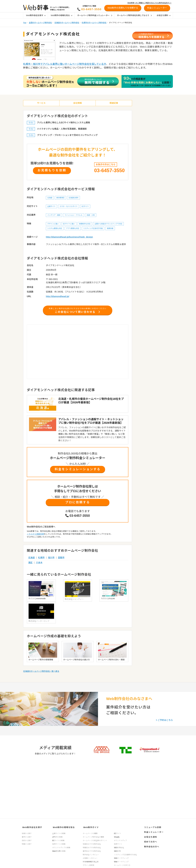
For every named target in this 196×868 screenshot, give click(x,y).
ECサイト (85, 207)
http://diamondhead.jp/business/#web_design (69, 238)
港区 (30, 565)
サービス (41, 103)
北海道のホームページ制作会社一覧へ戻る (41, 651)
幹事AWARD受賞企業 (91, 861)
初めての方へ (150, 840)
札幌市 (41, 560)
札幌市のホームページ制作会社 (94, 23)
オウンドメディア (121, 840)
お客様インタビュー (90, 857)
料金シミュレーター (153, 831)
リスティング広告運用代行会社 (125, 854)
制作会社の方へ (151, 844)
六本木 (39, 565)
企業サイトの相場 (59, 833)
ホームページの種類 (90, 833)
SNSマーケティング (121, 857)
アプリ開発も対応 (73, 229)
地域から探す (27, 833)
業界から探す (27, 836)
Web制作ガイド (90, 827)
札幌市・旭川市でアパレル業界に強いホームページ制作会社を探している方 (65, 64)
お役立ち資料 (164, 15)
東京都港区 (60, 199)
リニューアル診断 (152, 827)
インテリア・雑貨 (54, 216)
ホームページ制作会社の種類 (93, 836)
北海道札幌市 (73, 199)
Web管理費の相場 (59, 850)
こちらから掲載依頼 (35, 537)
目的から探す (27, 840)
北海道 (50, 199)
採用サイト (118, 843)
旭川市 (51, 560)
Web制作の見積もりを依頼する (123, 8)
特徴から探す (27, 843)
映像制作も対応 (85, 225)
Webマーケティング (121, 861)
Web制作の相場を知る (61, 15)
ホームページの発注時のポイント (95, 840)
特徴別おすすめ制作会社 (92, 847)
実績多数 (110, 229)
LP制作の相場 (57, 836)
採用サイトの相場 (59, 843)
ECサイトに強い (69, 225)
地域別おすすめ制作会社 (92, 843)
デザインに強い (53, 225)
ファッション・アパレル (73, 216)
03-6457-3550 (91, 9)
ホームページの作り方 (122, 864)
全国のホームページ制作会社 (40, 23)
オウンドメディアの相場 (61, 847)
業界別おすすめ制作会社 (92, 850)
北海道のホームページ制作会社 (67, 23)
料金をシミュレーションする (78, 472)
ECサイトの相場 (58, 840)
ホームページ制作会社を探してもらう (134, 15)
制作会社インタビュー (91, 854)
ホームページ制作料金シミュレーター (95, 15)
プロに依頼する (78, 505)
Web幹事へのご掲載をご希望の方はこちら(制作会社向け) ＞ (149, 3)
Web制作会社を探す (36, 15)
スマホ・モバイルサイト (69, 207)
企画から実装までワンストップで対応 (108, 225)
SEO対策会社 (119, 847)
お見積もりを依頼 (52, 171)
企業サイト (51, 207)
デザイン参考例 (88, 864)
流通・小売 (91, 216)
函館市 (61, 560)
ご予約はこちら (164, 700)
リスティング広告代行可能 (93, 229)
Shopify (117, 836)
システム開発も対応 (55, 229)
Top (25, 23)
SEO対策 (117, 850)
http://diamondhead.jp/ (58, 297)
